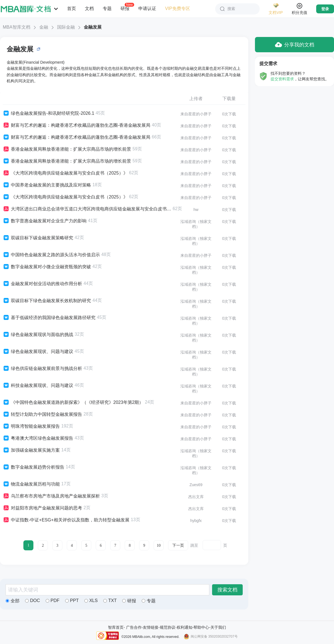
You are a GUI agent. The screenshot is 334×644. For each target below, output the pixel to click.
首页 (72, 8)
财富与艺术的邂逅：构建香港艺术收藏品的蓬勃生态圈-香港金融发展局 (77, 125)
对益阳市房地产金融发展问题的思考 (42, 508)
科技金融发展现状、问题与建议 (38, 386)
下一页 (178, 545)
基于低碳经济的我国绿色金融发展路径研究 (49, 318)
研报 (125, 8)
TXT (110, 601)
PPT (72, 601)
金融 (44, 27)
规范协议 (168, 627)
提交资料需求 (282, 79)
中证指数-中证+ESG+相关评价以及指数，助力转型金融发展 (66, 520)
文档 (89, 8)
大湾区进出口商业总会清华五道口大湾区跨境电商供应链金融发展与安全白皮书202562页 (87, 209)
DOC (33, 601)
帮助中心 (201, 627)
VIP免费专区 (178, 8)
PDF (53, 601)
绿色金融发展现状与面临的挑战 (38, 335)
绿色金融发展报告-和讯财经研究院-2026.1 (49, 113)
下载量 (229, 99)
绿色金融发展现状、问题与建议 (38, 352)
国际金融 (66, 27)
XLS (91, 601)
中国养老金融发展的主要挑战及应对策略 (47, 185)
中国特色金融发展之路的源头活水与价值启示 (51, 255)
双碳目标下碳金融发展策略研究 (38, 238)
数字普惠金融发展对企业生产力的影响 (45, 221)
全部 (13, 601)
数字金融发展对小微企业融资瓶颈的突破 (47, 267)
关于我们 (218, 627)
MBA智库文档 (17, 27)
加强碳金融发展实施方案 (31, 450)
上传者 (196, 99)
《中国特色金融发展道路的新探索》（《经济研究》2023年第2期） (73, 402)
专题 (107, 8)
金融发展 (93, 27)
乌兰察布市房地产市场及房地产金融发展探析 (51, 496)
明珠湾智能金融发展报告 (31, 426)
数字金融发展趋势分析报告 (34, 467)
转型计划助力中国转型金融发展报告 (42, 414)
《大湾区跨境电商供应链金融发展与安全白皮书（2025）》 (65, 173)
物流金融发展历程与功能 (31, 484)
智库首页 (116, 627)
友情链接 (151, 627)
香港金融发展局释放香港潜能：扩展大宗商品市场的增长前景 (67, 149)
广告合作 (134, 627)
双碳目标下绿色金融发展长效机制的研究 (47, 301)
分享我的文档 (295, 45)
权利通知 (185, 627)
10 (159, 545)
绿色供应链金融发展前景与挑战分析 (42, 369)
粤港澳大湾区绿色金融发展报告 (38, 438)
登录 (325, 9)
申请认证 (147, 8)
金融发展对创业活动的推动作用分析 (42, 284)
